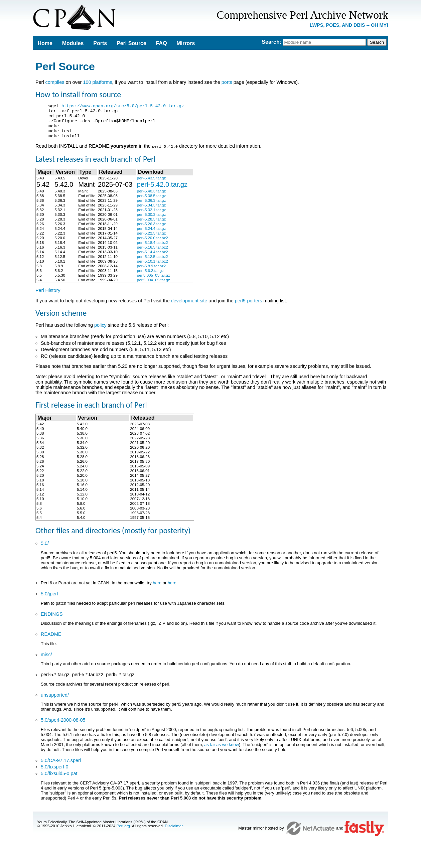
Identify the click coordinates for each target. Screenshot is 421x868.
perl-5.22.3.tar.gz (151, 240)
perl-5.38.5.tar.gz (151, 202)
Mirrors (186, 43)
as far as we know (222, 751)
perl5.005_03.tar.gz (154, 282)
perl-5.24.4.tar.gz (151, 235)
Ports (100, 43)
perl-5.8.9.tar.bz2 (151, 273)
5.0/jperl (49, 600)
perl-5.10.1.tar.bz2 (153, 268)
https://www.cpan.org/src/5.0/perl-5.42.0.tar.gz (123, 107)
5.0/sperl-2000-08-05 (63, 727)
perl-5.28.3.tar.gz (151, 226)
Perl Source (131, 43)
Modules (73, 43)
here (157, 590)
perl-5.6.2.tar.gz (150, 277)
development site (189, 307)
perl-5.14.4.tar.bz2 (153, 259)
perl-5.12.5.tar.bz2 (153, 263)
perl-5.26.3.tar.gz (151, 231)
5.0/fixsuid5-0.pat (59, 780)
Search (270, 42)
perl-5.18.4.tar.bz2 (153, 249)
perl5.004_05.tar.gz (154, 287)
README (51, 641)
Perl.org (123, 833)
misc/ (46, 661)
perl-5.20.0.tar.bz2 (153, 245)
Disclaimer (174, 833)
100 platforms (97, 82)
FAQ (162, 43)
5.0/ (45, 550)
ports (227, 82)
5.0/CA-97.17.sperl (61, 767)
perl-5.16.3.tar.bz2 (153, 254)
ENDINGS (52, 621)
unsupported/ (55, 702)
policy (100, 332)
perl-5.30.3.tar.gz (151, 221)
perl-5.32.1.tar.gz (151, 216)
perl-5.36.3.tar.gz (151, 207)
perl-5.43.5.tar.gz (151, 185)
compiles (55, 82)
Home (45, 43)
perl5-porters (249, 307)
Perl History (48, 297)
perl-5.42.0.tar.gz (162, 191)
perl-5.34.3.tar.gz (151, 212)
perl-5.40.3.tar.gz (151, 198)
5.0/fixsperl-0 (54, 773)
